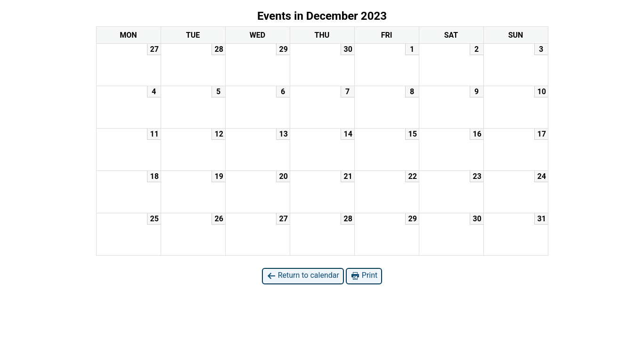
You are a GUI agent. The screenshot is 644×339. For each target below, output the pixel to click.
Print (364, 276)
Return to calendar (303, 276)
